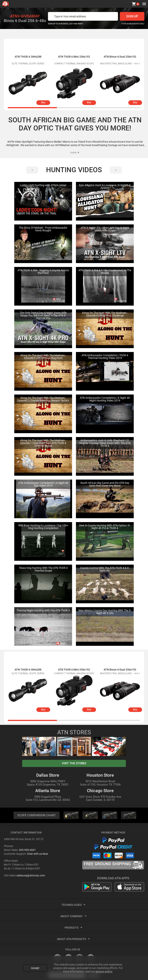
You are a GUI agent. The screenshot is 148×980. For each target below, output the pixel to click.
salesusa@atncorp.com (31, 876)
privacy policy (104, 971)
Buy (43, 102)
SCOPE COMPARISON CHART (36, 815)
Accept (35, 967)
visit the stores (74, 763)
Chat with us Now (38, 854)
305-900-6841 (27, 850)
